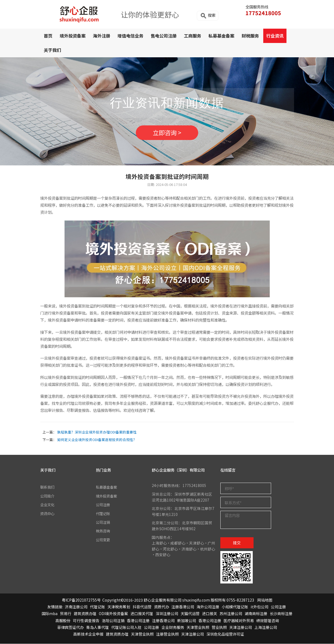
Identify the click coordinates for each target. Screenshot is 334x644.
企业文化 (48, 505)
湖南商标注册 (256, 614)
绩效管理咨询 (268, 621)
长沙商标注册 (281, 614)
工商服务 (193, 36)
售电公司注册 (164, 36)
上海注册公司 (266, 628)
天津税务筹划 (119, 607)
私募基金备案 (221, 36)
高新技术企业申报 (88, 634)
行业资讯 (275, 36)
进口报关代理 (142, 614)
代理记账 (103, 514)
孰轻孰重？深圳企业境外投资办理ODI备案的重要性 (97, 432)
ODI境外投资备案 (113, 614)
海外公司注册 (208, 607)
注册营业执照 (167, 634)
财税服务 (250, 36)
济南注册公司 (76, 607)
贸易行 (66, 614)
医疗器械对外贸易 (239, 621)
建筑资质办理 (85, 614)
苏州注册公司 (231, 614)
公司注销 (103, 522)
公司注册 (103, 505)
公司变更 (103, 540)
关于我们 (52, 50)
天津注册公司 (241, 628)
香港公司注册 (138, 621)
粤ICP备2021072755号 (81, 600)
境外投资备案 (73, 36)
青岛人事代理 (97, 628)
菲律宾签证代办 (70, 628)
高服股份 (63, 621)
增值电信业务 (130, 36)
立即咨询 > (167, 133)
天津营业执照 (198, 628)
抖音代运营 (142, 607)
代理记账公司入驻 (126, 628)
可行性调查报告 (86, 621)
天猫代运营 (190, 614)
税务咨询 (103, 531)
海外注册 (102, 36)
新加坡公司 (187, 621)
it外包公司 (259, 607)
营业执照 (219, 628)
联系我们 (48, 487)
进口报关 (210, 614)
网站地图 (265, 600)
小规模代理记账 (235, 607)
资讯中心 (48, 514)
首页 (48, 36)
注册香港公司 (183, 607)
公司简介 (48, 496)
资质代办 (161, 607)
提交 (237, 543)
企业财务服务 (173, 628)
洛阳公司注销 (113, 621)
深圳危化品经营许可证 (225, 634)
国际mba (50, 614)
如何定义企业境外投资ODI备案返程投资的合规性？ (97, 440)
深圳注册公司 (167, 614)
